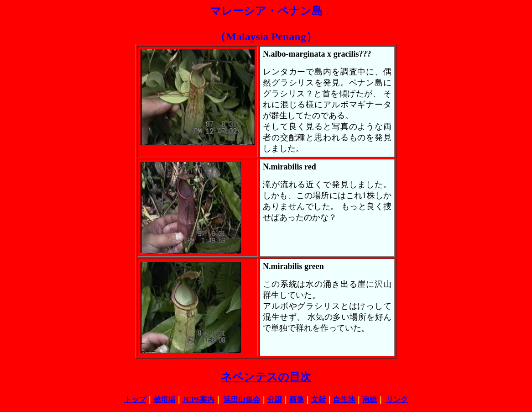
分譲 (275, 399)
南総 (370, 399)
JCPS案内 (198, 399)
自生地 (344, 399)
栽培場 (164, 399)
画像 (297, 399)
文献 (318, 399)
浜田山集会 (242, 399)
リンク (397, 399)
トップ (135, 399)
